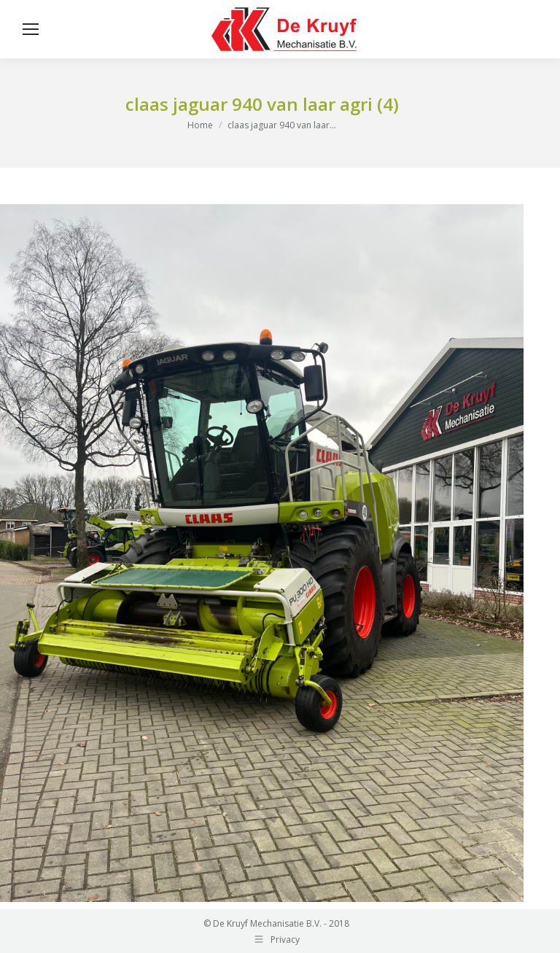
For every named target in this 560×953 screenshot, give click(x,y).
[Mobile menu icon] (31, 29)
